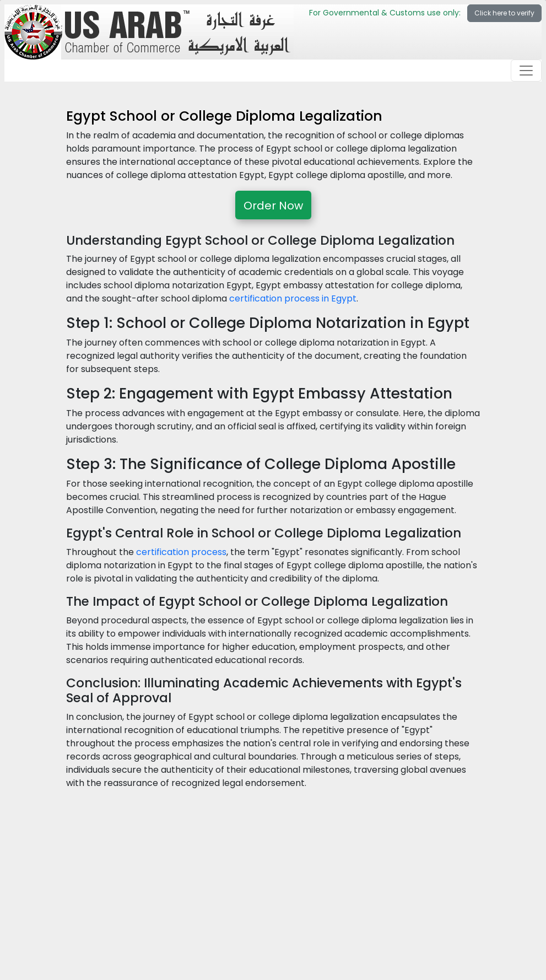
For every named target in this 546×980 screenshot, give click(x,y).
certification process (181, 552)
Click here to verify (504, 13)
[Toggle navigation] (526, 71)
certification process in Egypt (293, 298)
